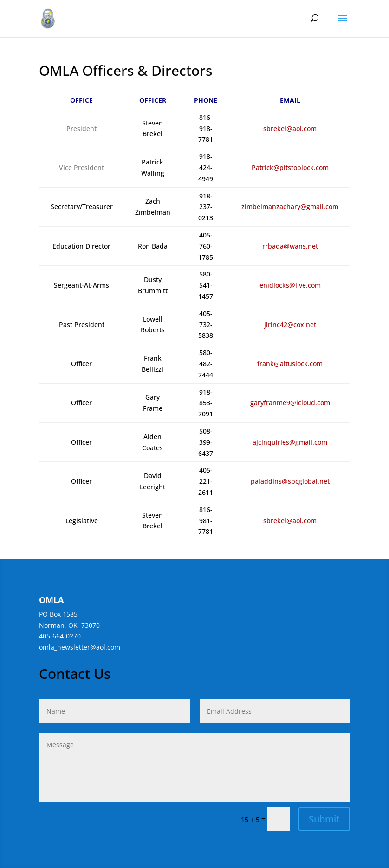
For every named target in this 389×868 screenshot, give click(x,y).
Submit (324, 819)
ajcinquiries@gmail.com (290, 442)
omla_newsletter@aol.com (80, 647)
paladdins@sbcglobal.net (290, 481)
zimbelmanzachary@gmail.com (290, 207)
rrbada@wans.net (290, 246)
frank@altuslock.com (290, 364)
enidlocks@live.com (290, 285)
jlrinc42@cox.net (290, 325)
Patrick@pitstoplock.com (290, 168)
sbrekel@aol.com (290, 128)
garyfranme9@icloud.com (290, 403)
